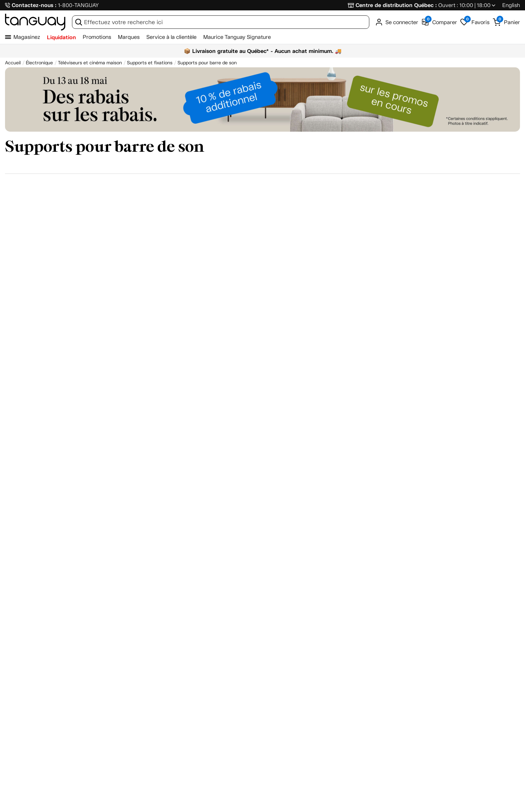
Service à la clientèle (171, 37)
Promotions (97, 37)
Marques (129, 37)
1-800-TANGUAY (78, 5)
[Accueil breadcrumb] (13, 63)
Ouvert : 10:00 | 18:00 (464, 5)
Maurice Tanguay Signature (237, 37)
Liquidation (61, 37)
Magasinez (27, 37)
